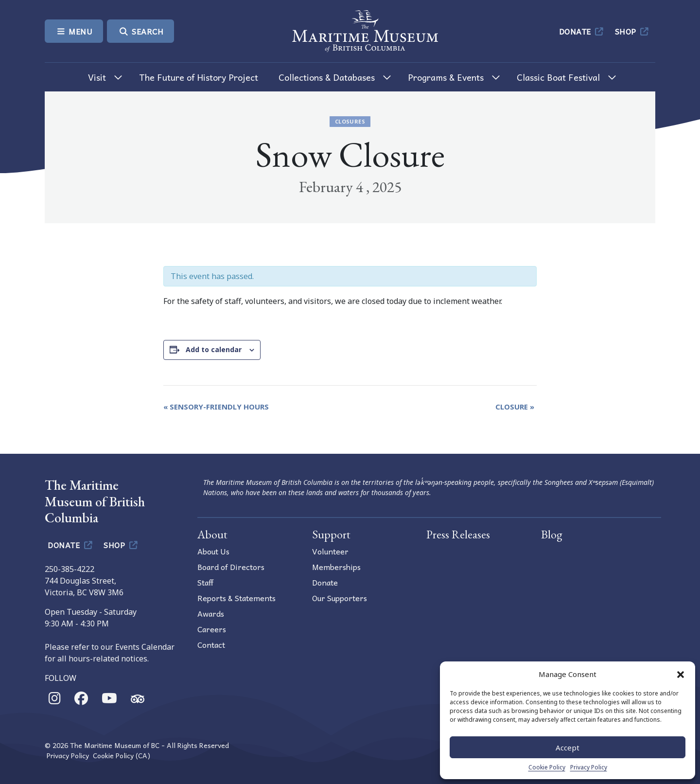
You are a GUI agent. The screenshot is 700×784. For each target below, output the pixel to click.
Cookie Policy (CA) (122, 756)
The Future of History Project (199, 77)
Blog (552, 534)
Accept (568, 748)
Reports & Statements (236, 598)
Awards (211, 613)
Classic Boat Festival (558, 77)
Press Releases (458, 534)
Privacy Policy (589, 767)
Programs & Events (446, 77)
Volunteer (330, 551)
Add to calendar (214, 349)
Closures (350, 121)
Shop (633, 31)
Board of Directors (231, 567)
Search (140, 31)
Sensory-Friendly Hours (216, 407)
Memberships (336, 567)
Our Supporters (340, 598)
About (212, 534)
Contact (211, 644)
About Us (213, 551)
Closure (515, 407)
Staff (205, 582)
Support (331, 534)
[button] (681, 674)
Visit (97, 77)
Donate (582, 31)
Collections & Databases (327, 77)
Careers (212, 629)
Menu (74, 31)
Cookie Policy (547, 767)
